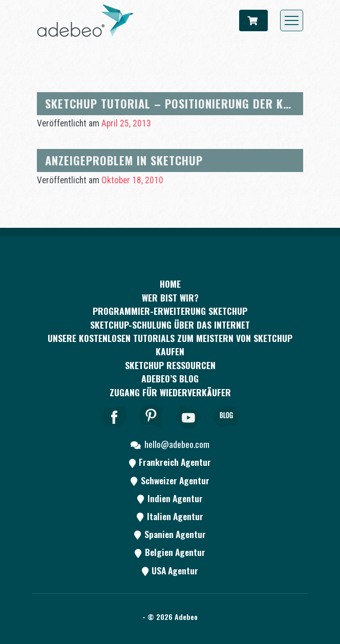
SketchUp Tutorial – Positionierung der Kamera (181, 103)
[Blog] (226, 431)
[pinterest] (152, 431)
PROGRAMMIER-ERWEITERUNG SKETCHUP (170, 311)
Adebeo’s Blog (170, 378)
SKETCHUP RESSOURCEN (170, 365)
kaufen (170, 351)
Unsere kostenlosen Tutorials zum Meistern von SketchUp (170, 338)
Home (170, 284)
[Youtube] (189, 431)
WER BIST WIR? (170, 297)
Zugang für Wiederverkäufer (170, 392)
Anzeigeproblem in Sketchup (124, 160)
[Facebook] (114, 431)
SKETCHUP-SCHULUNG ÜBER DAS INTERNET (170, 325)
